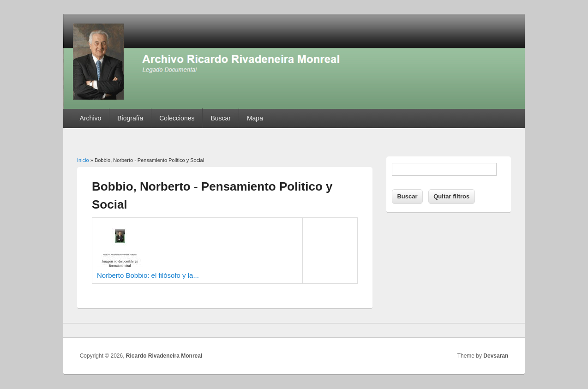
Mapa (255, 118)
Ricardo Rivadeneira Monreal (164, 356)
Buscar (221, 118)
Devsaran (496, 356)
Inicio (83, 160)
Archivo (91, 118)
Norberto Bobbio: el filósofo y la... (148, 275)
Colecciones (177, 118)
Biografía (130, 118)
